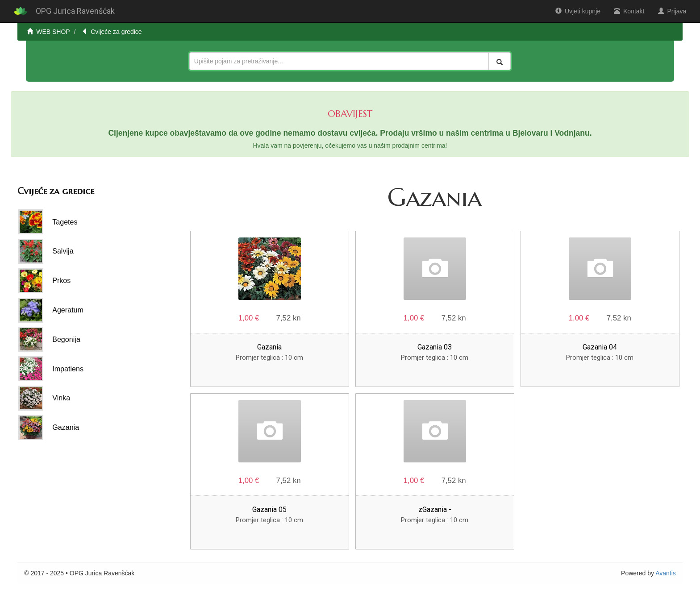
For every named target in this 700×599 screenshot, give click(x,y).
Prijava (672, 11)
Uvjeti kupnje (578, 11)
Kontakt (629, 11)
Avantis (666, 573)
